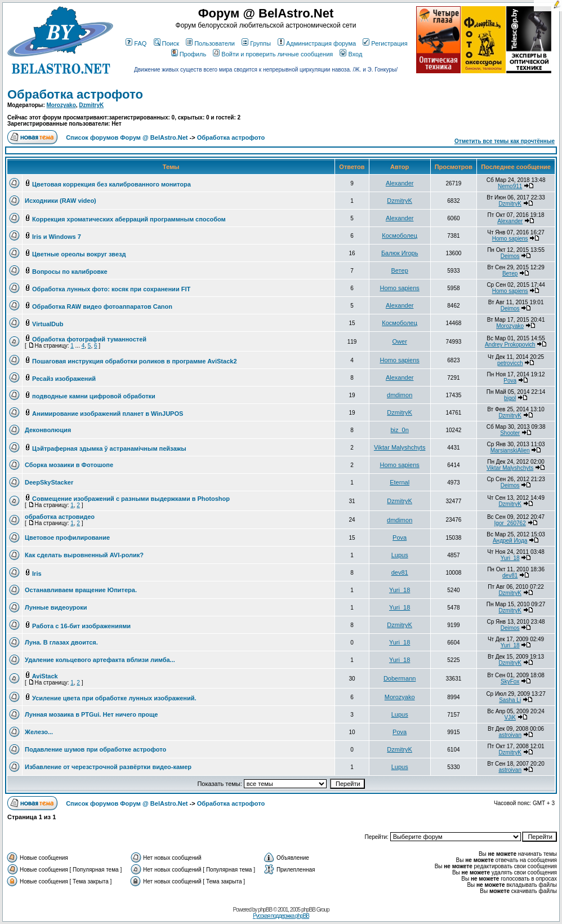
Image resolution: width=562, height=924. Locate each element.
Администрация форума (317, 43)
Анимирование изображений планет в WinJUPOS (108, 414)
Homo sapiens (510, 239)
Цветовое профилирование (67, 537)
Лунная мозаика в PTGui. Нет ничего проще (91, 714)
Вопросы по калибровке (70, 272)
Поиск (166, 43)
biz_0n (399, 430)
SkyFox (510, 681)
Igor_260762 (510, 523)
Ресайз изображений (64, 379)
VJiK (510, 718)
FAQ (136, 43)
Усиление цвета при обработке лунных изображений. (114, 698)
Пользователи (210, 43)
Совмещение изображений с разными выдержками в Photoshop (131, 499)
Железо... (39, 732)
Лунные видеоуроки (56, 607)
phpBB (265, 910)
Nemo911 (510, 186)
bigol (510, 398)
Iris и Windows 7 (57, 237)
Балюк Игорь (400, 253)
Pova (510, 381)
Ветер (400, 270)
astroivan (510, 735)
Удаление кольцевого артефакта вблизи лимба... (100, 660)
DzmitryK (91, 105)
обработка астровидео (60, 517)
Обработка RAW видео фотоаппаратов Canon (102, 306)
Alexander (400, 183)
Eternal (400, 482)
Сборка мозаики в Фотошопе (69, 465)
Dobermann (400, 678)
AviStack (45, 676)
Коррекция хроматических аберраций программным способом (129, 219)
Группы (256, 43)
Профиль (189, 54)
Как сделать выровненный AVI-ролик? (84, 555)
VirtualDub (48, 324)
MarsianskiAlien (510, 450)
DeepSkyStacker (49, 482)
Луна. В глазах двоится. (61, 642)
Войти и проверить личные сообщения (273, 54)
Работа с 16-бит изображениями (81, 626)
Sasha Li (510, 700)
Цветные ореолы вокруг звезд (79, 254)
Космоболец (400, 236)
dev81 (400, 572)
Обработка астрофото (75, 94)
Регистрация (385, 43)
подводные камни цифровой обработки (94, 396)
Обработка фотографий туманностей (89, 339)
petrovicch (510, 363)
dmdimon (400, 395)
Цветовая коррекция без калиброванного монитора (111, 184)
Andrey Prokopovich (510, 345)
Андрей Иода (510, 541)
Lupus (400, 555)
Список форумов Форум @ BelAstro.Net (127, 137)
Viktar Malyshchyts (400, 447)
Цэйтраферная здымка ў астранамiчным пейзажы (109, 448)
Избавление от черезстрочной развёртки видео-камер (108, 767)
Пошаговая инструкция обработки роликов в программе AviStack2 (134, 361)
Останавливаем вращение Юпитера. (81, 590)
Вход (351, 54)
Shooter (510, 433)
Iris (37, 574)
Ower (400, 341)
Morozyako (61, 105)
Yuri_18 (510, 558)
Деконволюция (48, 430)
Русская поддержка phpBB (281, 916)
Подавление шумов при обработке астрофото (95, 749)
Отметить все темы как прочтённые (505, 141)
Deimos (510, 256)
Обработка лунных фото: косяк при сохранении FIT (111, 289)
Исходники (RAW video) (61, 201)
